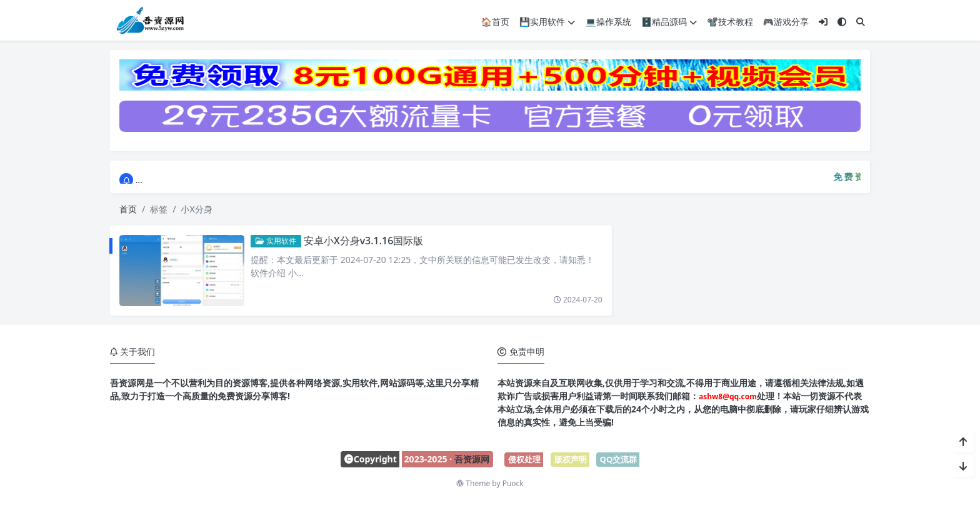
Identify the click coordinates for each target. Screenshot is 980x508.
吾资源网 (472, 459)
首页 (128, 209)
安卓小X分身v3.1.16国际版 (355, 241)
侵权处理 (524, 459)
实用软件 (267, 241)
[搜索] (861, 21)
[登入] (823, 21)
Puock (513, 483)
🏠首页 (495, 21)
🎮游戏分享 (786, 21)
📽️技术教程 (730, 21)
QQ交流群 (619, 459)
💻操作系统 (608, 21)
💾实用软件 (547, 21)
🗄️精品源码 (669, 21)
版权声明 (571, 459)
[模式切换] (842, 21)
